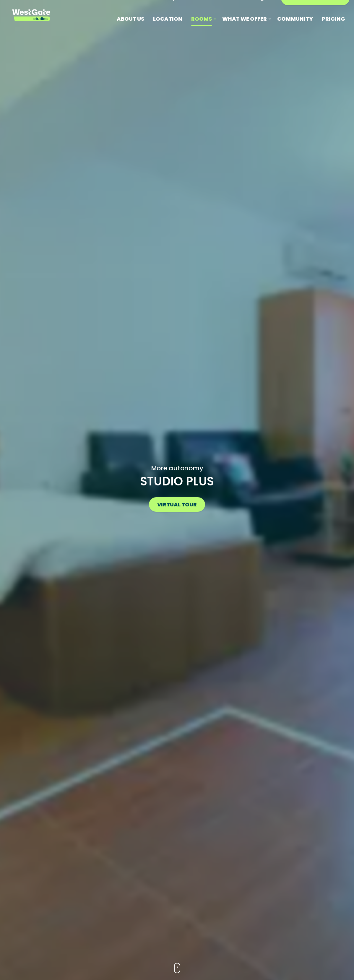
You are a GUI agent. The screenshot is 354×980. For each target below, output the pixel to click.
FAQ (186, 10)
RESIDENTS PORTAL (315, 10)
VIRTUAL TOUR (177, 504)
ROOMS (202, 31)
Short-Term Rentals (220, 10)
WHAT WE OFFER (245, 31)
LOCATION (168, 31)
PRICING (333, 31)
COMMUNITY (295, 31)
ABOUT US (130, 31)
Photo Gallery (159, 10)
